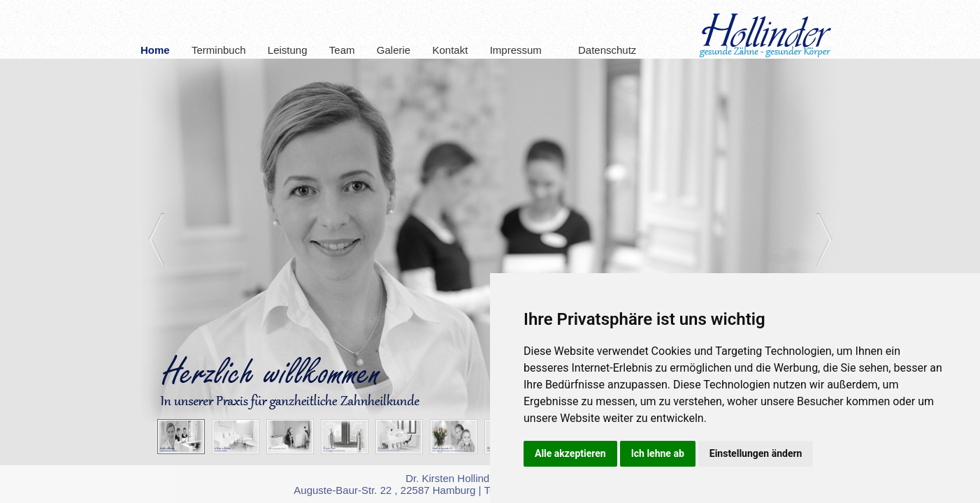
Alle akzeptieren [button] (570, 453)
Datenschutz (600, 50)
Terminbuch (219, 50)
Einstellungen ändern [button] (756, 453)
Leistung (288, 50)
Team (342, 50)
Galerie (394, 50)
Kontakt (450, 50)
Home (155, 50)
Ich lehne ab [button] (658, 453)
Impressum (516, 50)
